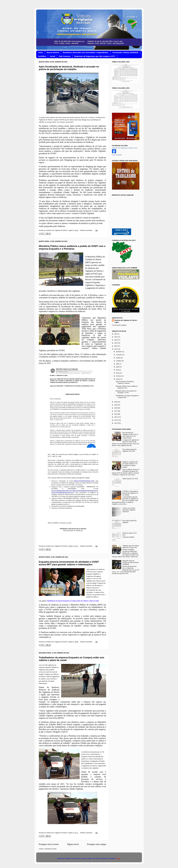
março (118, 373)
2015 (116, 417)
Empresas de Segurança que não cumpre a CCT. (95, 56)
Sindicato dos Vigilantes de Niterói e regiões (126, 321)
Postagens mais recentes (49, 844)
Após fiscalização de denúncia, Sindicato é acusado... (125, 382)
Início (41, 52)
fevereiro (119, 376)
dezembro (119, 352)
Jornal (52, 56)
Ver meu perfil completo (119, 325)
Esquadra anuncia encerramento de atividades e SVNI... (126, 392)
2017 (116, 411)
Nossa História (53, 52)
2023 (116, 343)
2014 (116, 420)
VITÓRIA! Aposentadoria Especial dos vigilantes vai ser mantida (130, 493)
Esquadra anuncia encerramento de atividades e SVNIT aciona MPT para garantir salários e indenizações (69, 563)
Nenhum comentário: (87, 230)
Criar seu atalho (117, 155)
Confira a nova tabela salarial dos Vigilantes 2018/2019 (129, 510)
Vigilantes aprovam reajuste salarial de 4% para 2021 (131, 547)
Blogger (118, 859)
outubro (119, 358)
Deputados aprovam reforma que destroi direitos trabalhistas (131, 563)
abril (118, 370)
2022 (116, 346)
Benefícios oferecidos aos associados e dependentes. (86, 52)
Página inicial (73, 844)
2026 (116, 334)
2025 (116, 337)
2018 (116, 408)
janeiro (118, 379)
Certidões (42, 56)
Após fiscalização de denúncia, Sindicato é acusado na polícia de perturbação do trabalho (69, 68)
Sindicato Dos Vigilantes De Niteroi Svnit (125, 148)
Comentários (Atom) (50, 849)
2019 (116, 405)
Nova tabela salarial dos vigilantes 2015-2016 (129, 450)
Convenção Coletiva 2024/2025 (125, 52)
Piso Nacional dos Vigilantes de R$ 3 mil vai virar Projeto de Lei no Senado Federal (130, 435)
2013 (116, 423)
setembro (119, 361)
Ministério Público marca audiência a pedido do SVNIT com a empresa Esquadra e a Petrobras (72, 247)
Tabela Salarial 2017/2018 (130, 479)
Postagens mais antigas (97, 844)
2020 (116, 402)
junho (118, 367)
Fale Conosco (65, 56)
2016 (116, 414)
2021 (116, 349)
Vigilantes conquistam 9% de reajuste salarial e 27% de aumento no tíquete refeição (130, 465)
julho (118, 364)
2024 (116, 340)
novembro (119, 355)
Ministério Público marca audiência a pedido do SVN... (127, 387)
